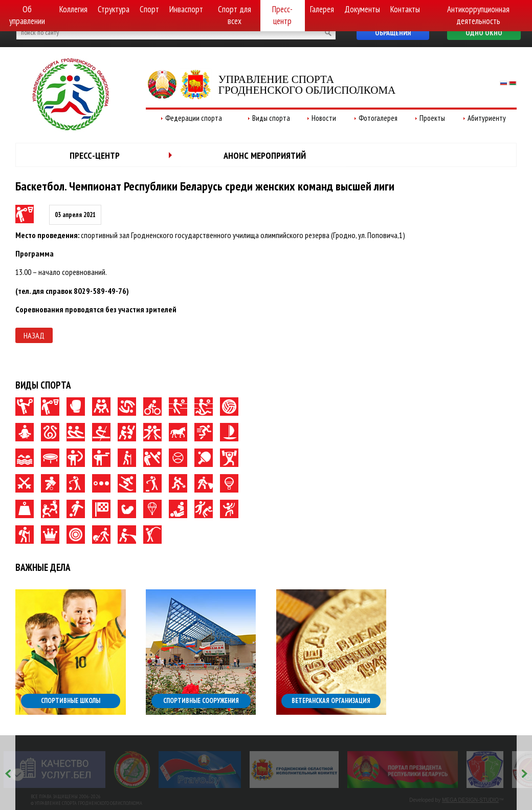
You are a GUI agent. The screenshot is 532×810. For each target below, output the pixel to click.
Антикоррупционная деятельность (478, 15)
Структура (114, 9)
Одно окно (484, 33)
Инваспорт (186, 9)
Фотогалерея (378, 118)
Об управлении (27, 15)
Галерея (322, 9)
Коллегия (73, 9)
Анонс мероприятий (265, 155)
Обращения (393, 33)
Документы (362, 9)
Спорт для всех (235, 15)
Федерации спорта (194, 118)
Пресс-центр (282, 15)
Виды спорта (271, 118)
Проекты (432, 118)
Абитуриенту (487, 118)
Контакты (405, 9)
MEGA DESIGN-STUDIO (470, 800)
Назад (34, 335)
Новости (324, 118)
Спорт (149, 9)
